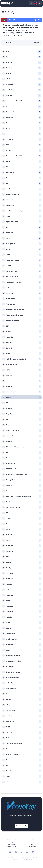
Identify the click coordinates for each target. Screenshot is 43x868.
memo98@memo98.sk (17, 860)
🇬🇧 (35, 4)
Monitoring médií (11, 840)
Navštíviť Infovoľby (22, 826)
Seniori (32, 842)
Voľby (11, 842)
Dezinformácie (11, 844)
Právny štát (32, 840)
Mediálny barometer (32, 846)
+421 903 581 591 (27, 860)
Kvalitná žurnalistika (11, 846)
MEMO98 (7, 43)
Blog (32, 844)
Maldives (12, 20)
